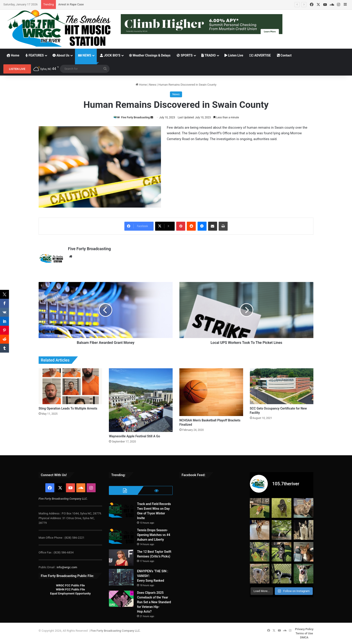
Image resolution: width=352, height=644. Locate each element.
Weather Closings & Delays (150, 55)
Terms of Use (304, 633)
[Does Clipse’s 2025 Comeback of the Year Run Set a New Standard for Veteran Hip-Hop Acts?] (121, 599)
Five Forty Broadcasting (135, 117)
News (153, 85)
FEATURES (35, 55)
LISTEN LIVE (17, 69)
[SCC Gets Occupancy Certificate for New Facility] (282, 386)
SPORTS (185, 55)
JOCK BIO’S (110, 55)
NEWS (85, 55)
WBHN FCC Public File (70, 589)
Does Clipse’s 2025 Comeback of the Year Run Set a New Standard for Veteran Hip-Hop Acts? (154, 602)
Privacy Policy (304, 629)
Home (13, 55)
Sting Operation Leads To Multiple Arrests (68, 408)
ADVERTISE (260, 55)
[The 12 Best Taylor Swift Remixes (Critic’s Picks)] (121, 558)
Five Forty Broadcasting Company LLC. (115, 631)
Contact (284, 55)
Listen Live (234, 55)
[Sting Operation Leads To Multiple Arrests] (70, 386)
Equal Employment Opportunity (70, 593)
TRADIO (209, 55)
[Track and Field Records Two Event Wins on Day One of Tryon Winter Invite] (121, 510)
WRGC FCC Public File (70, 585)
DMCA (304, 637)
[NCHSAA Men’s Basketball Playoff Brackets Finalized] (211, 392)
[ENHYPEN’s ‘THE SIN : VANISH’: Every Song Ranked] (121, 577)
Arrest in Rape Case (71, 4)
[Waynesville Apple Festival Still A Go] (141, 400)
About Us (61, 55)
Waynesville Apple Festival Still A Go (134, 436)
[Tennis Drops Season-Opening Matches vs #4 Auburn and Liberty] (121, 536)
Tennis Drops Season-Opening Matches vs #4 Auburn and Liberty (154, 535)
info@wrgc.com (67, 567)
